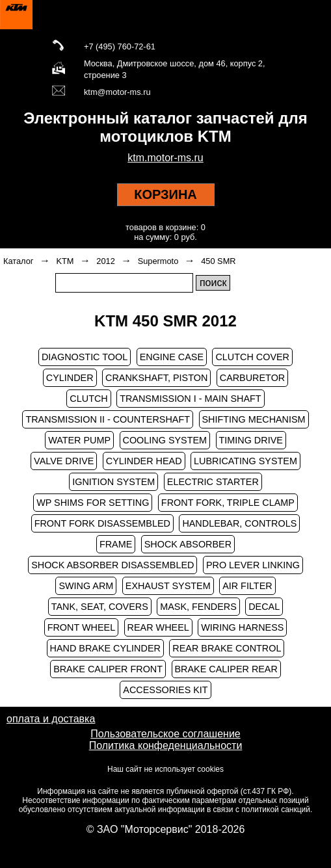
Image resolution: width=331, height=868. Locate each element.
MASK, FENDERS (198, 607)
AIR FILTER (247, 586)
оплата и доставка (51, 719)
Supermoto (158, 261)
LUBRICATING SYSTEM (245, 461)
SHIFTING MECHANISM (254, 419)
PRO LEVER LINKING (253, 565)
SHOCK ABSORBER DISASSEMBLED (113, 565)
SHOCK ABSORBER (188, 544)
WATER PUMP (79, 440)
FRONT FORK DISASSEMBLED (102, 523)
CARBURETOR (252, 378)
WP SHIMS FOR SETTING (93, 503)
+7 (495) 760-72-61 (120, 46)
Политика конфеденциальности (166, 745)
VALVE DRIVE (64, 461)
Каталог (19, 261)
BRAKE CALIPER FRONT (108, 669)
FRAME (116, 544)
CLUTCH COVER (252, 357)
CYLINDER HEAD (144, 461)
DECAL (264, 607)
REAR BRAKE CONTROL (227, 648)
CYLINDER (70, 378)
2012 (105, 261)
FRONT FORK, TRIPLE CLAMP (228, 503)
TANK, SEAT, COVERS (100, 607)
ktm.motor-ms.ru (165, 158)
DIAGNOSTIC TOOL (85, 357)
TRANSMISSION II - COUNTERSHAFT (108, 419)
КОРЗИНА (165, 194)
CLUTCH (88, 399)
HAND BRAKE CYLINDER (105, 648)
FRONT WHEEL (81, 627)
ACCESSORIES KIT (165, 690)
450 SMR (218, 261)
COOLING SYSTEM (165, 440)
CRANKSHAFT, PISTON (156, 378)
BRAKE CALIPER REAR (226, 669)
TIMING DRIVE (251, 440)
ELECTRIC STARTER (213, 482)
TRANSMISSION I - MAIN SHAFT (190, 399)
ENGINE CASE (172, 357)
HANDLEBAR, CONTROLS (239, 523)
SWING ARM (86, 586)
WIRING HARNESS (242, 627)
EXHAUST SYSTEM (168, 586)
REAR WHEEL (158, 627)
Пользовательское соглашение (165, 734)
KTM (65, 261)
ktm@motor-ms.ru (117, 92)
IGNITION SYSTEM (113, 482)
